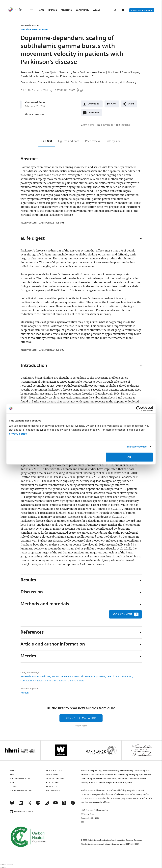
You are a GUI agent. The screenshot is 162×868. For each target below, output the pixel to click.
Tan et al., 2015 (30, 469)
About (97, 10)
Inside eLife (52, 774)
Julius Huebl (113, 73)
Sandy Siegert (131, 73)
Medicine (26, 30)
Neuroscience (40, 30)
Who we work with (20, 778)
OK (129, 457)
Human (25, 693)
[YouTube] (55, 804)
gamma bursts (76, 681)
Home (41, 10)
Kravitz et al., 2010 (125, 473)
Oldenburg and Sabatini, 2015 (120, 477)
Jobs (12, 774)
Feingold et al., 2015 (109, 509)
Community (82, 10)
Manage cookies (137, 446)
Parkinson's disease (79, 677)
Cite (113, 104)
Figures (69, 141)
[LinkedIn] (21, 804)
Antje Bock (79, 73)
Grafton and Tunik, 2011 (36, 477)
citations (123, 125)
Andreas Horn (96, 73)
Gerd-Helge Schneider (34, 76)
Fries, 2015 (55, 386)
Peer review (93, 141)
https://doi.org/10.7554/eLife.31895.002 (42, 350)
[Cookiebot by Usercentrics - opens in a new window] (139, 408)
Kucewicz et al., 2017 (81, 517)
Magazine (66, 10)
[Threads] (64, 804)
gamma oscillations (56, 681)
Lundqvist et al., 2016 (109, 517)
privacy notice (18, 434)
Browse (53, 10)
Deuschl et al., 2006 (108, 394)
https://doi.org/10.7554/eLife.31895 (56, 90)
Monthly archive (55, 778)
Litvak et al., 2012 (94, 545)
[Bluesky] (12, 804)
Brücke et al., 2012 (64, 477)
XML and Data (53, 790)
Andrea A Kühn (82, 76)
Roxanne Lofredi (31, 73)
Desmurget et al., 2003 (98, 473)
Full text (47, 141)
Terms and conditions (22, 790)
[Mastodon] (38, 804)
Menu (31, 10)
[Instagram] (47, 804)
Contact (14, 786)
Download (93, 104)
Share (131, 104)
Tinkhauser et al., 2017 (51, 525)
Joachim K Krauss (60, 76)
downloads (105, 125)
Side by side (113, 141)
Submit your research (142, 10)
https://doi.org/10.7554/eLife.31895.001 (42, 223)
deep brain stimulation (119, 677)
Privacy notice (81, 726)
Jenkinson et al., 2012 (99, 465)
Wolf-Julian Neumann (58, 73)
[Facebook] (73, 804)
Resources (52, 786)
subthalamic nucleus (32, 681)
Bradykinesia (98, 677)
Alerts (123, 10)
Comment (94, 114)
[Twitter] (29, 804)
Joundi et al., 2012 (125, 465)
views (87, 125)
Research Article (30, 26)
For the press (53, 782)
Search (115, 10)
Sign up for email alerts (81, 718)
